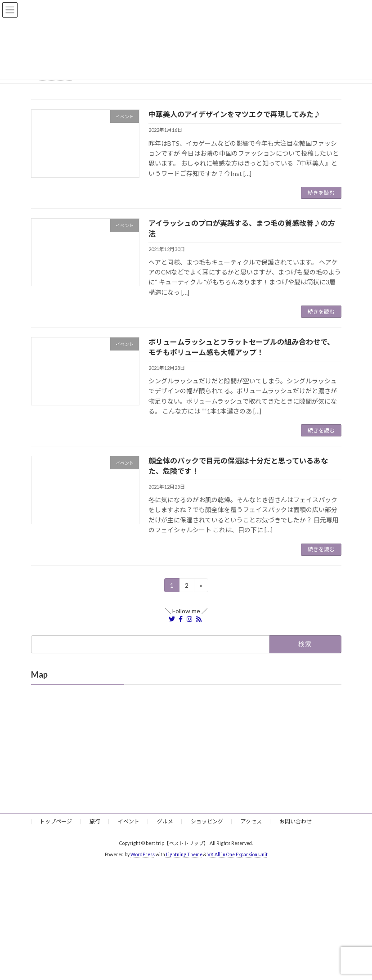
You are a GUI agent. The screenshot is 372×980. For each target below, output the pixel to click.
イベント (129, 821)
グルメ (165, 821)
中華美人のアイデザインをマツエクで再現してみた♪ (235, 114)
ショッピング (207, 821)
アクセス (251, 821)
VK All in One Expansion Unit (238, 854)
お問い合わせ (296, 821)
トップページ (56, 821)
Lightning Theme (184, 854)
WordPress (143, 854)
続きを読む (321, 193)
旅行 (95, 821)
